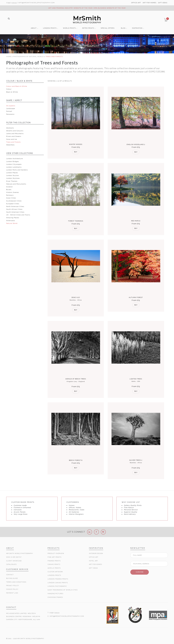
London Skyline (12, 175)
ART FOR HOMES (149, 3)
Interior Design (96, 553)
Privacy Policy (13, 586)
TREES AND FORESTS (54, 57)
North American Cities (15, 206)
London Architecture (15, 159)
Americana (11, 221)
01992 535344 (12, 3)
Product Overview (56, 553)
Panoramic (10, 114)
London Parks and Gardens (17, 170)
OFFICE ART (136, 3)
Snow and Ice (12, 139)
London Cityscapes (14, 164)
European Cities (13, 204)
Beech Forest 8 (76, 460)
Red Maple (136, 221)
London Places (12, 173)
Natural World (12, 223)
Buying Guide (12, 578)
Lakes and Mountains (15, 134)
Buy (76, 152)
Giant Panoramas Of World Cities (63, 590)
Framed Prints (54, 561)
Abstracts (10, 128)
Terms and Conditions (16, 582)
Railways (10, 195)
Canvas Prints (54, 564)
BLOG (123, 28)
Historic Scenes (13, 192)
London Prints (54, 575)
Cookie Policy (12, 589)
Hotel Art (93, 561)
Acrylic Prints (54, 568)
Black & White (12, 92)
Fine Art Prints (54, 557)
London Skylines (13, 178)
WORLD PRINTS (69, 28)
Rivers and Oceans (14, 136)
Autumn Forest (136, 297)
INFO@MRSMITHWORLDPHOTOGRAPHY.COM (67, 616)
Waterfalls (10, 145)
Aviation (9, 187)
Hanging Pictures (55, 594)
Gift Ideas (93, 568)
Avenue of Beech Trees (76, 379)
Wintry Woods (76, 144)
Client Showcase (14, 561)
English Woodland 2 (136, 145)
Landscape (11, 108)
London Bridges (13, 161)
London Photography (57, 586)
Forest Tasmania (76, 221)
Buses (9, 190)
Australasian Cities (14, 201)
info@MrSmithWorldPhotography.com (36, 3)
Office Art (94, 557)
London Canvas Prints (58, 583)
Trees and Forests (13, 142)
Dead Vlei (76, 297)
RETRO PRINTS (88, 28)
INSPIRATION (137, 28)
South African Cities (14, 209)
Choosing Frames (55, 597)
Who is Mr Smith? (14, 557)
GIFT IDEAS (163, 3)
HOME (9, 57)
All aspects (11, 106)
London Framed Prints (58, 579)
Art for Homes (95, 564)
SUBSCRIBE (140, 572)
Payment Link (12, 593)
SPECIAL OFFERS (108, 28)
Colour (9, 89)
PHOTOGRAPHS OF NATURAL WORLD (29, 57)
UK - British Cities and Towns (18, 215)
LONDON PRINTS (50, 28)
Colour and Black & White (17, 86)
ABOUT (34, 28)
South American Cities (15, 212)
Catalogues (11, 564)
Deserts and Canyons (15, 131)
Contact (10, 575)
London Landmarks (14, 167)
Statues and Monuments (16, 184)
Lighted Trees (136, 379)
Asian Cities (11, 198)
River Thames (12, 181)
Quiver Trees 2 (136, 460)
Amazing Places (13, 218)
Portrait (9, 111)
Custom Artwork (55, 572)
